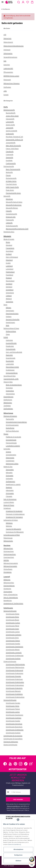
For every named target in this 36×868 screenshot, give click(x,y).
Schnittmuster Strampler (13, 676)
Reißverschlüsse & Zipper (11, 328)
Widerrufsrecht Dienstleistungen (14, 46)
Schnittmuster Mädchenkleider (15, 664)
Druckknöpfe (10, 361)
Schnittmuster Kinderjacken (15, 673)
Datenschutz (7, 38)
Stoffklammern (10, 481)
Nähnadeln (9, 472)
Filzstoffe (9, 211)
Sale (5, 61)
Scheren (8, 452)
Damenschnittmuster (10, 611)
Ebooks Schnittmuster (10, 745)
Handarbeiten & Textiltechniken (13, 603)
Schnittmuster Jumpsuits (14, 652)
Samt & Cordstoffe (11, 131)
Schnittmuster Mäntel (12, 626)
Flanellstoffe (10, 151)
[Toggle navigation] (2, 1)
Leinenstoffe (10, 122)
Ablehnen (18, 861)
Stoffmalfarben (8, 408)
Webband (9, 299)
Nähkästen (9, 523)
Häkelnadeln (10, 490)
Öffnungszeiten (8, 72)
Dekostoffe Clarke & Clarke (14, 202)
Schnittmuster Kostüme (13, 658)
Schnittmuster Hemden (13, 703)
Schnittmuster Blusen (12, 620)
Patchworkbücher (9, 585)
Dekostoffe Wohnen (12, 208)
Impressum (7, 50)
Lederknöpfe (10, 364)
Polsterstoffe (10, 220)
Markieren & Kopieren (10, 416)
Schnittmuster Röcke (12, 617)
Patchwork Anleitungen (11, 742)
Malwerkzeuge (8, 538)
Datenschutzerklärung (13, 806)
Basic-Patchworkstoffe (13, 169)
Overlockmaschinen (10, 554)
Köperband (9, 260)
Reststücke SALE (9, 232)
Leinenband (10, 269)
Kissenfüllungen (8, 397)
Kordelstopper (10, 370)
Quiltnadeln (9, 478)
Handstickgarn (10, 322)
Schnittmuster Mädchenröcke (15, 667)
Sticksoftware (8, 569)
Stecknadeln (10, 469)
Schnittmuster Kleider (13, 614)
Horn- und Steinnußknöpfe (14, 352)
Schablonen (7, 508)
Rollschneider (10, 458)
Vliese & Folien (8, 382)
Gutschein (7, 65)
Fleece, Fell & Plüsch (12, 148)
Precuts (8, 175)
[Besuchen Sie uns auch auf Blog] (31, 764)
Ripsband (9, 278)
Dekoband (9, 245)
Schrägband (10, 290)
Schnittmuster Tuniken (13, 623)
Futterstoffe (10, 154)
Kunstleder (9, 160)
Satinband (9, 287)
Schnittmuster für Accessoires (13, 736)
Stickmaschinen (9, 551)
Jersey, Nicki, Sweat (12, 116)
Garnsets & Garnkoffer (13, 319)
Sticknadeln (10, 475)
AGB (5, 35)
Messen (6, 434)
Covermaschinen (9, 557)
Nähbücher (7, 580)
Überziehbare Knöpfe (12, 367)
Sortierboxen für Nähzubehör (15, 532)
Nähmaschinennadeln (10, 566)
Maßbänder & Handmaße (13, 437)
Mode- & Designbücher (11, 594)
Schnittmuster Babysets (13, 691)
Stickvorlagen (8, 591)
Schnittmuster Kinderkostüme (15, 697)
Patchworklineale (11, 443)
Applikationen (8, 400)
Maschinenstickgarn (12, 313)
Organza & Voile (11, 217)
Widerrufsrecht (8, 42)
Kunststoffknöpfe (11, 343)
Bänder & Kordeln (9, 239)
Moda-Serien (10, 190)
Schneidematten (11, 455)
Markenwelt (7, 80)
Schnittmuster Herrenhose (14, 724)
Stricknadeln (10, 493)
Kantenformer (10, 428)
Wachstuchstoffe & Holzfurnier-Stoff (17, 229)
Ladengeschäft (8, 68)
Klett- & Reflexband (12, 257)
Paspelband (9, 275)
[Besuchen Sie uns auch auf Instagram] (21, 764)
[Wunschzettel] (28, 2)
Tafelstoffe (9, 223)
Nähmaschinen (8, 548)
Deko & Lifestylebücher (11, 597)
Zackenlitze (9, 302)
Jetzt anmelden (18, 799)
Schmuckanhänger (12, 373)
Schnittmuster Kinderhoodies (15, 682)
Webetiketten (8, 403)
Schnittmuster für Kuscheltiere (13, 739)
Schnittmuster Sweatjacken (14, 646)
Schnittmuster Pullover (13, 641)
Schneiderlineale (11, 440)
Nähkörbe (9, 526)
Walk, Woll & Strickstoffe (13, 145)
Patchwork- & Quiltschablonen (15, 514)
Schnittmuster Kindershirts (14, 688)
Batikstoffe (9, 172)
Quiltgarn (9, 316)
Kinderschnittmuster (10, 661)
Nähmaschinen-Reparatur (12, 83)
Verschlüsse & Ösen (10, 376)
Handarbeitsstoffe (11, 214)
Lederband (9, 266)
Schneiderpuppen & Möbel (12, 535)
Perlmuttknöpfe (11, 349)
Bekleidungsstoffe (9, 110)
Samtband (9, 284)
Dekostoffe (7, 196)
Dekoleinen (9, 199)
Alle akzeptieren (18, 849)
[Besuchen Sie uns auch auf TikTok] (26, 764)
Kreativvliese (10, 391)
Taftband (9, 296)
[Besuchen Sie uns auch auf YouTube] (10, 764)
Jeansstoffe (10, 128)
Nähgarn (8, 307)
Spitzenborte (10, 293)
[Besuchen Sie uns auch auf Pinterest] (15, 764)
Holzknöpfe (9, 340)
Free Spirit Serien (11, 184)
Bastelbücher (8, 600)
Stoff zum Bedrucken (12, 431)
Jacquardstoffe (11, 143)
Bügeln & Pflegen (9, 505)
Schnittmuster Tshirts (13, 706)
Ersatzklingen (10, 461)
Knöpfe (6, 337)
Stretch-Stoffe (10, 125)
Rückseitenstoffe (11, 178)
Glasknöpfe (9, 355)
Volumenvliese (10, 394)
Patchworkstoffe (9, 166)
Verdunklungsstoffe (12, 226)
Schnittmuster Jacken (13, 632)
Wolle (7, 325)
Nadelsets (9, 487)
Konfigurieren (18, 855)
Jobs (5, 91)
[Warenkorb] (32, 2)
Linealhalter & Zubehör (13, 446)
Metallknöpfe (10, 346)
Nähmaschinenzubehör (11, 563)
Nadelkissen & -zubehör (13, 484)
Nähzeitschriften (9, 583)
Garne (5, 305)
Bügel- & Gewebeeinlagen (14, 385)
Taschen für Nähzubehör (13, 529)
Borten (8, 242)
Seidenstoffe (10, 134)
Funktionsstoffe (11, 163)
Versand (12, 866)
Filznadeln (9, 496)
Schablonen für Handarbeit (14, 511)
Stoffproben (7, 87)
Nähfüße (6, 560)
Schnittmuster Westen (13, 649)
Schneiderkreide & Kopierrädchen (16, 422)
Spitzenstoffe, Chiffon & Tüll (14, 140)
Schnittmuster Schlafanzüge (15, 655)
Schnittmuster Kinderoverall (14, 670)
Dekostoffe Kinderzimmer (14, 205)
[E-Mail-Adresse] (20, 792)
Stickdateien (8, 572)
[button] (19, 2)
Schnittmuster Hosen (12, 629)
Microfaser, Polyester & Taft (14, 137)
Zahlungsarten (8, 53)
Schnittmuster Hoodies (13, 644)
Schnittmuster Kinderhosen (14, 679)
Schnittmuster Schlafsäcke (14, 694)
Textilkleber (7, 406)
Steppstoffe (9, 157)
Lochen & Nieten (9, 502)
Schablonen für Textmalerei (14, 517)
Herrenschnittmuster (10, 700)
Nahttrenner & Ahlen (12, 464)
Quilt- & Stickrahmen (10, 499)
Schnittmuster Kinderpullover (15, 685)
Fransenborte (10, 248)
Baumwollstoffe (11, 113)
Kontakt (6, 95)
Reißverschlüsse (11, 331)
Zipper (8, 334)
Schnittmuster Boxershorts (14, 727)
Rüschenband (10, 281)
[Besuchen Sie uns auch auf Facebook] (5, 764)
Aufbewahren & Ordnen (11, 520)
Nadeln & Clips (8, 467)
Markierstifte (10, 419)
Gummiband (10, 251)
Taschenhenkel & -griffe (11, 379)
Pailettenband (10, 272)
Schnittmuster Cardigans (14, 635)
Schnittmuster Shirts (12, 638)
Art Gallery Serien (11, 181)
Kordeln (8, 263)
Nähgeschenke (8, 541)
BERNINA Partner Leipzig (11, 76)
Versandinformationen (10, 57)
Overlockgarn (10, 310)
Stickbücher (7, 589)
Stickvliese (9, 388)
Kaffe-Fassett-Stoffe (12, 187)
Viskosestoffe (10, 119)
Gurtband (9, 254)
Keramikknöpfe (11, 358)
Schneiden (7, 449)
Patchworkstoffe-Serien (13, 193)
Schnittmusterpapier (12, 425)
